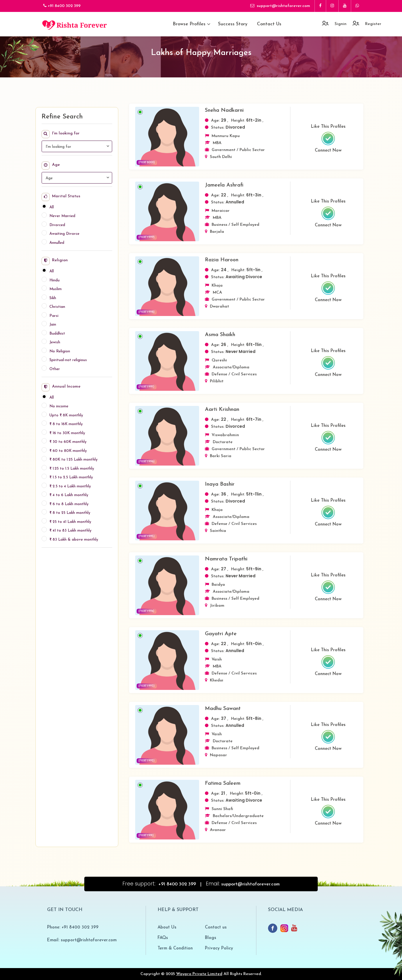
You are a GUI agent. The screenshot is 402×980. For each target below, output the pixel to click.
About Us (167, 927)
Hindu (55, 280)
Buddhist (57, 334)
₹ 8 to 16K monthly (66, 424)
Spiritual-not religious (68, 360)
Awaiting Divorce (64, 234)
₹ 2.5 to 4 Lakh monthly (70, 486)
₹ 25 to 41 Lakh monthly (70, 522)
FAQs (163, 938)
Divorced (57, 225)
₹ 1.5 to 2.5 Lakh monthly (71, 477)
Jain (53, 325)
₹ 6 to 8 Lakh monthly (69, 504)
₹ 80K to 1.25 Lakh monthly (74, 460)
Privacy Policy (219, 948)
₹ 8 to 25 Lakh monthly (70, 513)
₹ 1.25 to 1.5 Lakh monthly (72, 469)
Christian (57, 307)
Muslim (56, 289)
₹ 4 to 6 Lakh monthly (69, 495)
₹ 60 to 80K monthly (68, 451)
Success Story (233, 24)
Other (55, 369)
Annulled (57, 243)
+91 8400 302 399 (62, 6)
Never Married (62, 216)
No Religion (60, 351)
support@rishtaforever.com (280, 6)
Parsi (54, 316)
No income (59, 406)
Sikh (53, 298)
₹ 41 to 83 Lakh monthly (70, 531)
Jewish (55, 342)
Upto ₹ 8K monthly (66, 415)
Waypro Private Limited (199, 974)
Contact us (269, 24)
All (52, 207)
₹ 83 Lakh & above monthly (74, 540)
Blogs (211, 938)
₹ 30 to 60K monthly (68, 442)
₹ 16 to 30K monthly (67, 433)
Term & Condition (175, 948)
